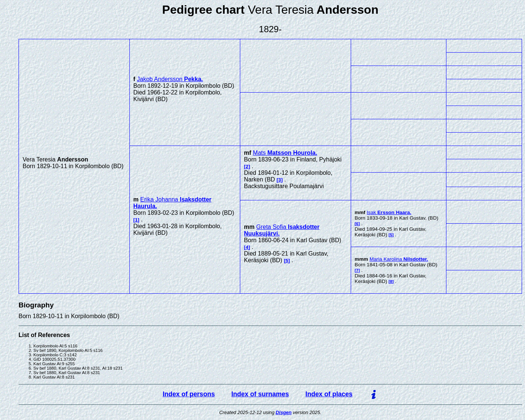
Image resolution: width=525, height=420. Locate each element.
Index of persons (189, 394)
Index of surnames (260, 394)
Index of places (329, 394)
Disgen (284, 412)
